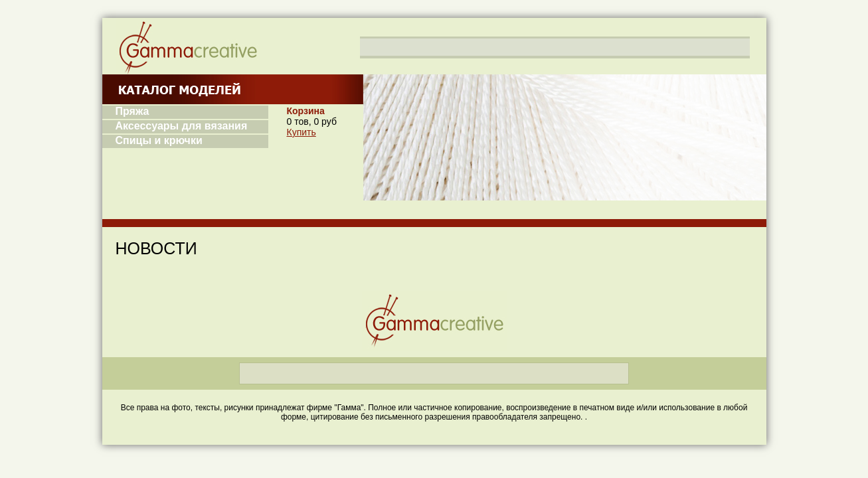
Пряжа (132, 111)
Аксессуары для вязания (182, 126)
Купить (302, 132)
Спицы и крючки (159, 140)
